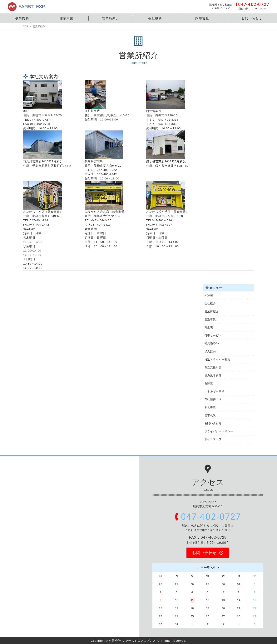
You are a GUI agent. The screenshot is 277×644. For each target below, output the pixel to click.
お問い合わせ (252, 18)
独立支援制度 (213, 367)
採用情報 (202, 18)
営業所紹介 (111, 18)
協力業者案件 (213, 375)
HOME (209, 295)
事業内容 (22, 18)
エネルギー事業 (215, 391)
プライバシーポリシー (219, 431)
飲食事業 (210, 407)
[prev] (197, 568)
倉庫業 (209, 383)
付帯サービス (213, 335)
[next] (218, 568)
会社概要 (155, 18)
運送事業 (210, 320)
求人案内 (210, 351)
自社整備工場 (213, 399)
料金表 (209, 327)
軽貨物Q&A (212, 343)
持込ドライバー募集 (217, 359)
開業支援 (67, 18)
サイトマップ (213, 439)
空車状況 (210, 415)
